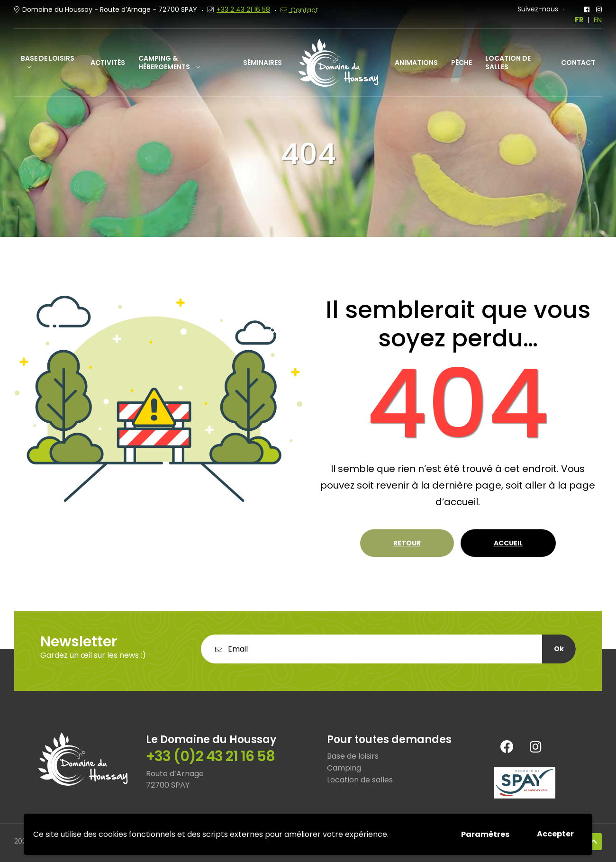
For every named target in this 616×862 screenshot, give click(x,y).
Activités (108, 63)
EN (598, 20)
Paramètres (485, 834)
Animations (416, 63)
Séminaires (263, 63)
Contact (578, 63)
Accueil (508, 543)
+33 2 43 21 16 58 (243, 9)
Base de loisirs (48, 58)
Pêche (462, 63)
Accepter (555, 834)
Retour (407, 543)
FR (579, 20)
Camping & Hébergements (164, 63)
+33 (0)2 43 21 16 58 (210, 756)
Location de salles (508, 63)
